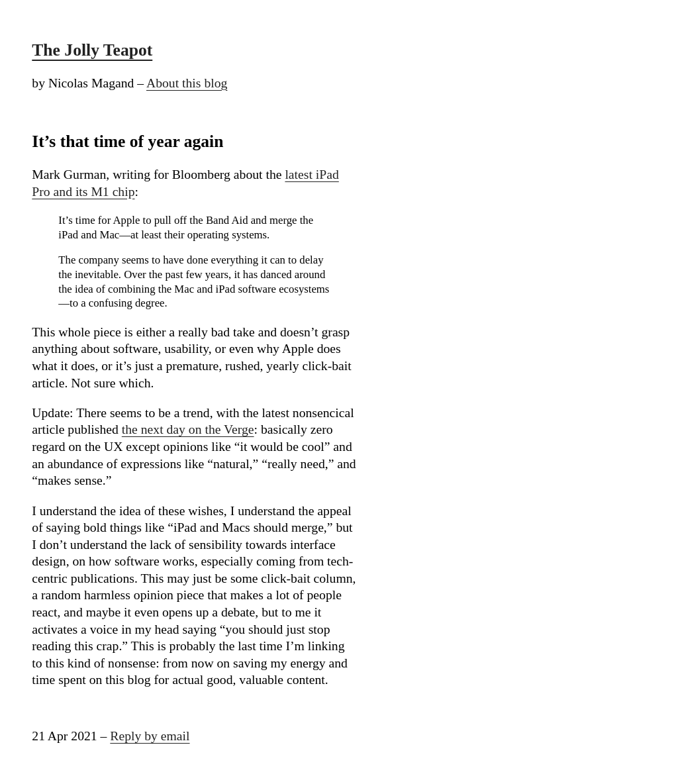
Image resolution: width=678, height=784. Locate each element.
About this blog (187, 83)
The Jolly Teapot (92, 50)
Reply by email (150, 736)
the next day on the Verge (188, 429)
